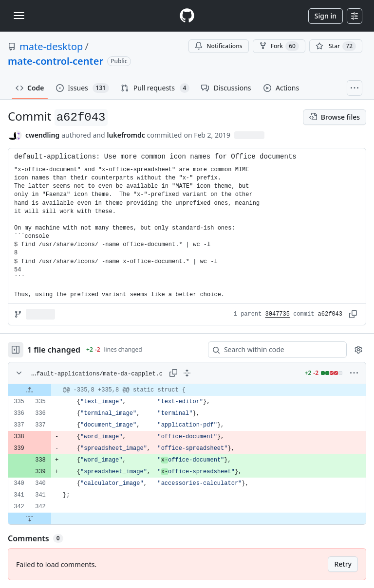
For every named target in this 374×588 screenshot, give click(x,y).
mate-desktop (51, 46)
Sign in (326, 16)
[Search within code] (273, 350)
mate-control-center (56, 61)
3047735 (278, 314)
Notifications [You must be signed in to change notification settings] (218, 46)
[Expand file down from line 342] (30, 518)
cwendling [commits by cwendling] (42, 135)
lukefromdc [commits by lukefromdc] (126, 135)
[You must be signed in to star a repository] (336, 46)
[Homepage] (187, 16)
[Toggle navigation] (19, 16)
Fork (279, 46)
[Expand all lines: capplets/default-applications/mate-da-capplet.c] (187, 373)
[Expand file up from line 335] (30, 390)
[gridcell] (187, 390)
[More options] (354, 373)
